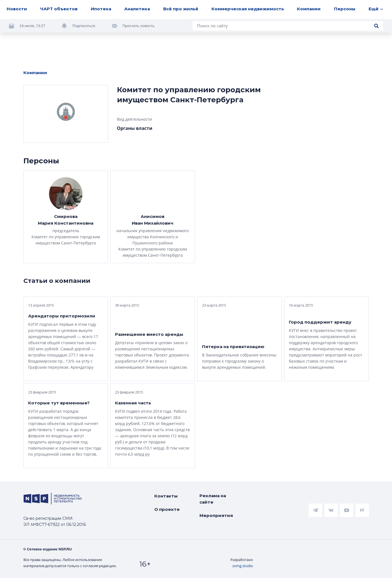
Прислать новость (139, 26)
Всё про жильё (181, 9)
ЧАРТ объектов (59, 9)
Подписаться (84, 26)
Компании (309, 9)
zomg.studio (243, 566)
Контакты (166, 496)
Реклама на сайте (213, 499)
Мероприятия (216, 515)
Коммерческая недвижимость (248, 9)
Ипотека (101, 9)
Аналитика (137, 9)
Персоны (345, 9)
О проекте (167, 509)
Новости (17, 9)
